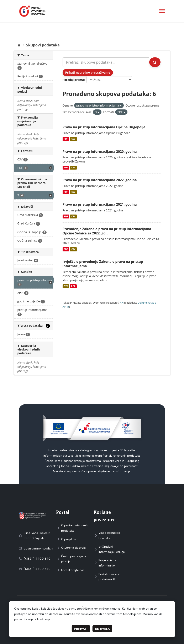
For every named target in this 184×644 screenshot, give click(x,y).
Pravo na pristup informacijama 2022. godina (100, 180)
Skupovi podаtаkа (43, 45)
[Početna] (19, 45)
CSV (73, 139)
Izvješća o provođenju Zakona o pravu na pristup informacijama (103, 264)
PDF (66, 139)
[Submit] (155, 62)
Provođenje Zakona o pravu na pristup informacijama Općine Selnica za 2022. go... (107, 231)
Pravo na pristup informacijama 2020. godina (100, 152)
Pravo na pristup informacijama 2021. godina (100, 204)
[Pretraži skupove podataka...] (106, 62)
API (122, 303)
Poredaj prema (73, 80)
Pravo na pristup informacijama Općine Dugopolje (104, 127)
